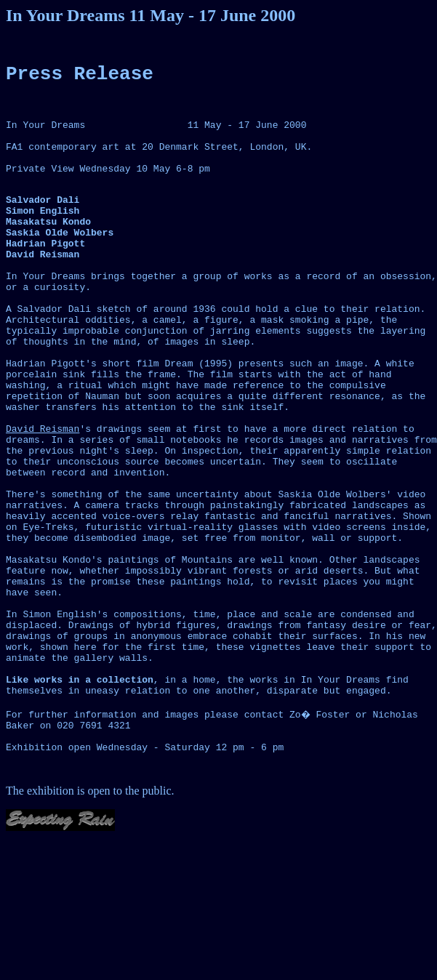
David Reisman (43, 500)
